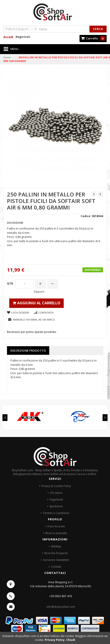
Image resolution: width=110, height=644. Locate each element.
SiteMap (56, 546)
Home (7, 57)
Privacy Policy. (55, 640)
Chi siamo (56, 493)
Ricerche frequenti (56, 553)
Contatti (56, 567)
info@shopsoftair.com (61, 607)
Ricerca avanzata (56, 533)
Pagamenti (56, 499)
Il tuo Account (56, 526)
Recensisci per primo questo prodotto (32, 332)
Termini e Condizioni (56, 513)
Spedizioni (56, 506)
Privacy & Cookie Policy (56, 486)
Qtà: (10, 283)
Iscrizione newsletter (56, 560)
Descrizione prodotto (28, 351)
